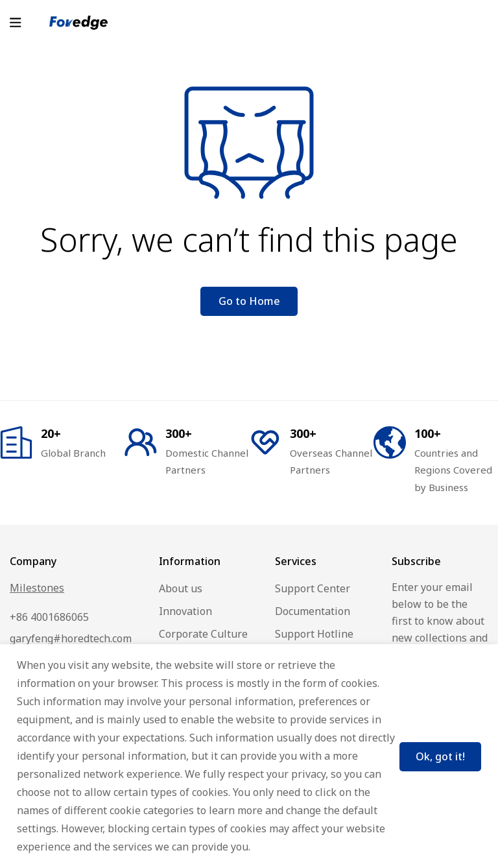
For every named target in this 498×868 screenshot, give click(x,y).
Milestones (37, 588)
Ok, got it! (438, 755)
